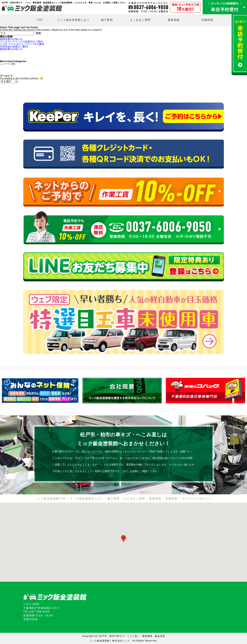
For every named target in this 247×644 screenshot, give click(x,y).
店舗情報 (207, 20)
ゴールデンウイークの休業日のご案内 (21, 42)
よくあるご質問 (140, 20)
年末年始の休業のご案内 (14, 47)
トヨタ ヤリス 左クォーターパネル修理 (22, 44)
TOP (40, 20)
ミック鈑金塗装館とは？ (73, 20)
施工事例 (107, 20)
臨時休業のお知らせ (11, 39)
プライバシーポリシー (197, 499)
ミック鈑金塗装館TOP (50, 499)
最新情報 (174, 20)
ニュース (5, 64)
